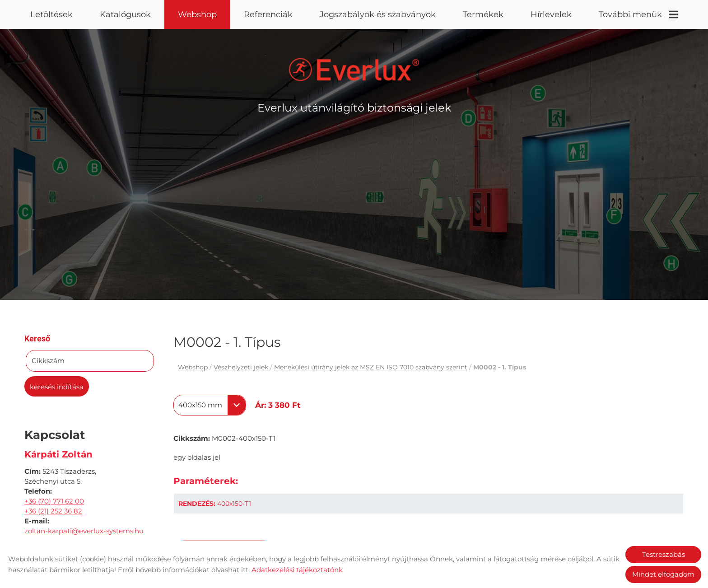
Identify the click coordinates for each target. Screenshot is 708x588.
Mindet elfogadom (663, 574)
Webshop (197, 14)
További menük (638, 14)
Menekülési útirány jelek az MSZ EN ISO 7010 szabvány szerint (371, 366)
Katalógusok (125, 14)
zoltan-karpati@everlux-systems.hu (84, 530)
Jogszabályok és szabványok (378, 14)
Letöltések (51, 14)
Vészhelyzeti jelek (242, 366)
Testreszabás (664, 554)
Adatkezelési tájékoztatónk (297, 570)
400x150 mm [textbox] (200, 404)
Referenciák (268, 14)
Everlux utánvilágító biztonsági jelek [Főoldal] (354, 107)
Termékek (483, 14)
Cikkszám (48, 360)
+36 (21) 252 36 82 (53, 510)
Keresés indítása (57, 386)
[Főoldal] (354, 69)
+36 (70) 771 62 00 (54, 500)
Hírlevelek (551, 14)
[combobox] (210, 404)
